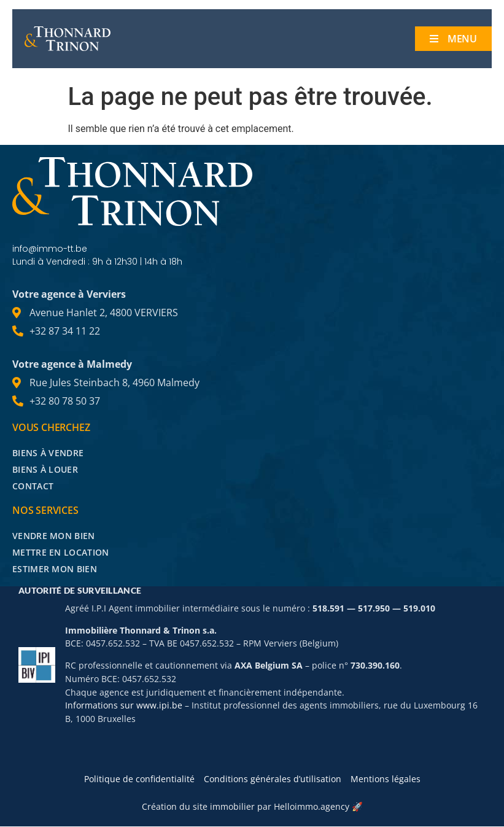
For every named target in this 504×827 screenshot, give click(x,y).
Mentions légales (386, 779)
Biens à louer (45, 469)
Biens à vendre (48, 453)
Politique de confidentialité (139, 779)
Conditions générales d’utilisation (273, 779)
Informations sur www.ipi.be (124, 706)
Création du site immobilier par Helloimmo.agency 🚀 (252, 807)
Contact (33, 486)
